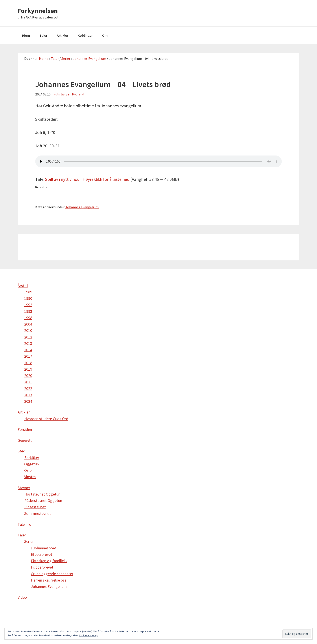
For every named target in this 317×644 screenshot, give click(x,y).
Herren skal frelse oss (49, 580)
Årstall (23, 286)
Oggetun (31, 464)
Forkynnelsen (38, 11)
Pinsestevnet (35, 507)
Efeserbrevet (41, 554)
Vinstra (30, 477)
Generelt (25, 440)
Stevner (24, 488)
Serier (29, 541)
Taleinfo (24, 524)
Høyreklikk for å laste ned (107, 179)
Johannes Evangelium (82, 207)
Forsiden (25, 429)
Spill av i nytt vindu (63, 179)
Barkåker (32, 458)
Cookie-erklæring (88, 635)
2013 (28, 343)
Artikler (24, 412)
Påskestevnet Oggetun (43, 500)
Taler (22, 535)
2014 (28, 350)
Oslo (28, 470)
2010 (28, 330)
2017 (28, 356)
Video (22, 597)
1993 (28, 311)
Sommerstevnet (38, 513)
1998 (28, 318)
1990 (28, 298)
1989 (28, 292)
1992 (28, 305)
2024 (28, 401)
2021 (28, 382)
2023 (28, 395)
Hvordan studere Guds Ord (46, 419)
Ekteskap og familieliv (49, 561)
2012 (28, 337)
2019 (28, 369)
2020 (28, 376)
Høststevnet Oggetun (42, 494)
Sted (21, 451)
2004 (28, 324)
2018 (28, 363)
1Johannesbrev (43, 548)
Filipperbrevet (42, 567)
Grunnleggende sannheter (52, 574)
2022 (28, 389)
